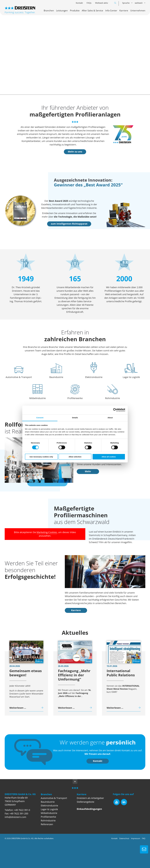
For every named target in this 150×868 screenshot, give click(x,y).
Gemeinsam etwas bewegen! (26, 673)
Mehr (88, 471)
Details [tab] (75, 417)
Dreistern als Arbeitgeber (90, 798)
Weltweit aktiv (102, 3)
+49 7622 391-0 (22, 810)
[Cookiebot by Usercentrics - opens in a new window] (115, 410)
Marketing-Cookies (47, 532)
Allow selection (75, 457)
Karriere (76, 610)
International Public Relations (121, 673)
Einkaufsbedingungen (89, 809)
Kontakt (79, 3)
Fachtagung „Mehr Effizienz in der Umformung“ (74, 675)
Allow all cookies (109, 457)
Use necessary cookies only (41, 457)
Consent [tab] (40, 417)
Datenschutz (124, 838)
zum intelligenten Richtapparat (69, 224)
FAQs (89, 3)
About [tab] (110, 417)
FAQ (144, 838)
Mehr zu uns (75, 152)
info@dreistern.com (15, 817)
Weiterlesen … (18, 708)
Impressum (136, 838)
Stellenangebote (85, 802)
